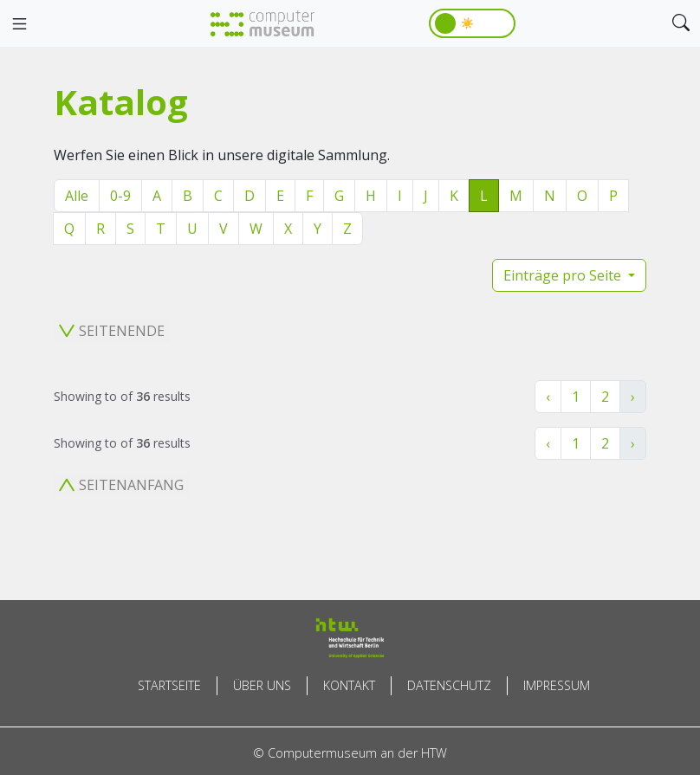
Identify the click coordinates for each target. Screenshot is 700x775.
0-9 (120, 196)
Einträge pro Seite (564, 275)
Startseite (169, 685)
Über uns (262, 685)
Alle (77, 196)
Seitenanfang (121, 485)
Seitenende (112, 331)
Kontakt (349, 685)
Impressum (557, 685)
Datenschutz (449, 685)
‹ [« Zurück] (548, 397)
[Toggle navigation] (19, 24)
